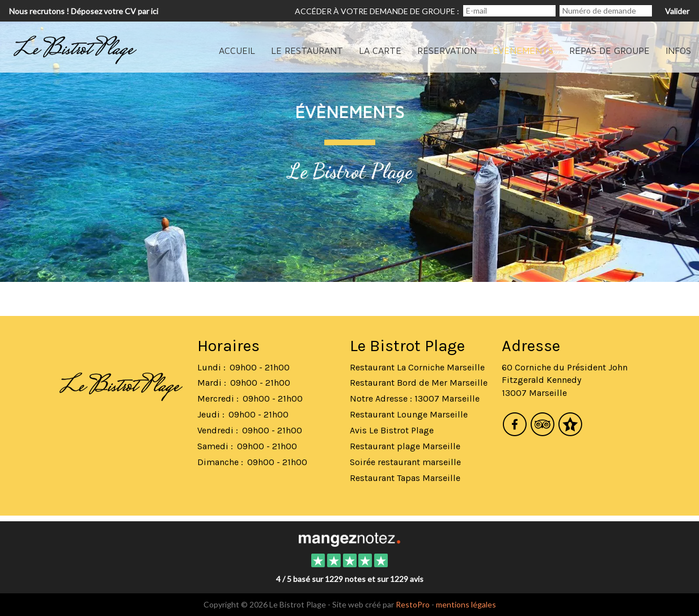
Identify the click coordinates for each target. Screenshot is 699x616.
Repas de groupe (609, 50)
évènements (523, 50)
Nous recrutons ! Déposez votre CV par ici (84, 11)
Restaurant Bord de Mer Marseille (419, 383)
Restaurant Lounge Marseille (409, 414)
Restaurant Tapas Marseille (405, 478)
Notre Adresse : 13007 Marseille (415, 398)
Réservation (447, 50)
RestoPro (413, 604)
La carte (380, 50)
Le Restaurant (307, 50)
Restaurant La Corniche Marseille (417, 367)
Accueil (237, 50)
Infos (678, 50)
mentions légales (466, 604)
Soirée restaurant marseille (405, 462)
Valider (677, 11)
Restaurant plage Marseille (405, 446)
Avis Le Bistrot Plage (392, 430)
